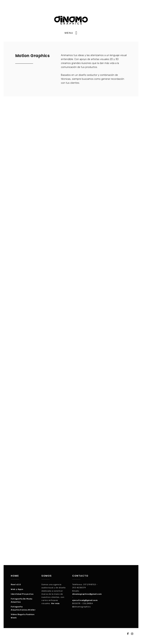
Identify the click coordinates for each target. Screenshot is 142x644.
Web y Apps (17, 589)
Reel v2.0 (16, 584)
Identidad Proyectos (22, 594)
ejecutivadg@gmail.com (85, 600)
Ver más (55, 603)
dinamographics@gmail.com (87, 594)
